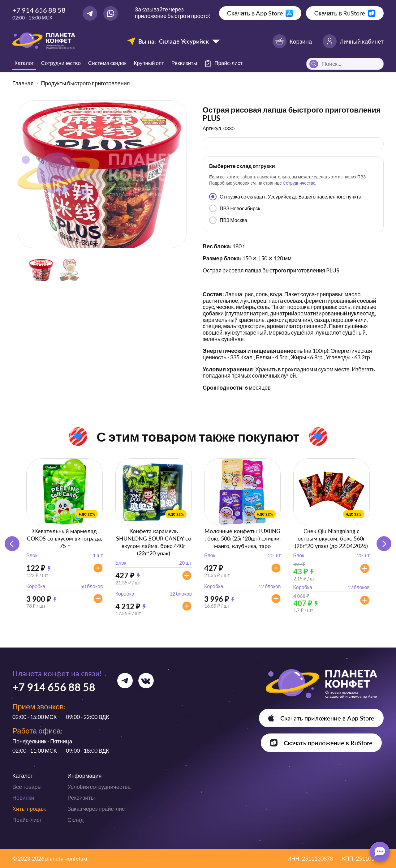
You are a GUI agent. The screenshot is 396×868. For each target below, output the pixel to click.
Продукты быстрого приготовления (86, 83)
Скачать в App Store (255, 13)
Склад (75, 820)
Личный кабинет (353, 41)
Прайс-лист (27, 820)
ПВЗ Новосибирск (235, 208)
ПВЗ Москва (228, 220)
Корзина (292, 41)
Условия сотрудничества (99, 787)
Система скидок (107, 63)
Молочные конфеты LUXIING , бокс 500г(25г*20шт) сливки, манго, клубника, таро (243, 538)
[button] (384, 544)
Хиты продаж (29, 809)
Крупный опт (149, 63)
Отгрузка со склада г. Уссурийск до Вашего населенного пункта (285, 197)
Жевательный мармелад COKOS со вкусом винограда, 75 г (65, 538)
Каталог (24, 63)
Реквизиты (184, 63)
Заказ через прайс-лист (97, 809)
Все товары (27, 787)
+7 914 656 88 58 (39, 10)
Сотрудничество (61, 63)
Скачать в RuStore (340, 13)
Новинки (23, 797)
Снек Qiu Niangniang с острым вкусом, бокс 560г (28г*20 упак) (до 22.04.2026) (331, 538)
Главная (23, 83)
